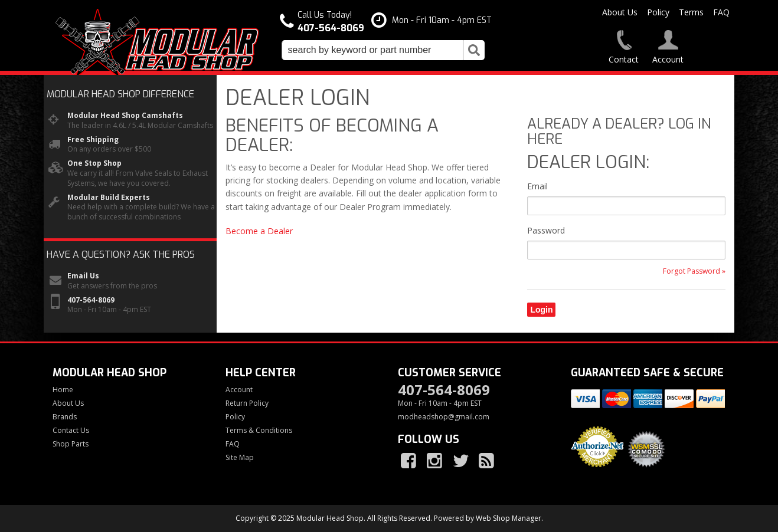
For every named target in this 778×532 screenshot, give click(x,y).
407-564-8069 (91, 300)
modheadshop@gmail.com (444, 417)
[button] (383, 50)
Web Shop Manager (509, 518)
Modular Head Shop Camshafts (125, 116)
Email (537, 186)
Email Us (83, 276)
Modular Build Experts (109, 198)
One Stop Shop (94, 163)
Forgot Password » (694, 271)
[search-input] (372, 50)
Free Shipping (93, 140)
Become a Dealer (259, 231)
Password (546, 230)
